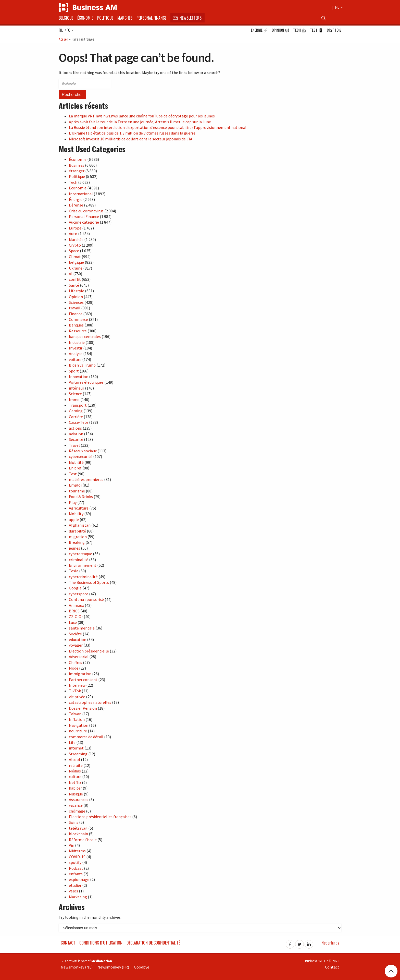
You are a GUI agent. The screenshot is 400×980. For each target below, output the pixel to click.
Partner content (83, 680)
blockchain (78, 834)
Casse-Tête (79, 422)
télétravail (78, 828)
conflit (75, 279)
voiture (75, 359)
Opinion (280, 30)
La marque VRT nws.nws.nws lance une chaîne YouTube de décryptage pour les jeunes (142, 116)
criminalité (79, 560)
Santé (74, 285)
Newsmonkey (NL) (77, 967)
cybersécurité (81, 456)
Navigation (79, 725)
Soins (74, 822)
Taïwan (75, 714)
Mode (74, 668)
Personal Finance (151, 18)
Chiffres (76, 662)
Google (75, 588)
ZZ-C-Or (76, 616)
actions (75, 428)
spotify (75, 862)
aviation (76, 434)
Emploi (75, 485)
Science (75, 394)
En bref (75, 468)
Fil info (66, 30)
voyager (76, 645)
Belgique (66, 18)
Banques (76, 325)
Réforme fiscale (83, 840)
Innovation (79, 377)
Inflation (77, 719)
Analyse (76, 354)
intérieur (77, 388)
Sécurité (76, 439)
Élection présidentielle (89, 651)
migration (78, 537)
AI (71, 274)
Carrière (76, 417)
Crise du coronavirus (86, 211)
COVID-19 (77, 857)
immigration (80, 674)
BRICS (74, 611)
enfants (76, 874)
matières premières (86, 479)
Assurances (79, 800)
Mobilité (76, 462)
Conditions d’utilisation (101, 943)
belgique (76, 262)
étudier (75, 885)
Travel (74, 445)
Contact (68, 943)
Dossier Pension (83, 708)
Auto (73, 234)
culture (75, 777)
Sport (74, 371)
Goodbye (142, 967)
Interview (77, 685)
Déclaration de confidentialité (153, 943)
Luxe (73, 622)
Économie (85, 18)
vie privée (77, 697)
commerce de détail (86, 737)
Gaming (76, 411)
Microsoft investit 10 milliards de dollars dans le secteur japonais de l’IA (131, 139)
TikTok (75, 691)
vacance (76, 805)
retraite (76, 765)
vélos (73, 891)
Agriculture (79, 508)
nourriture (78, 731)
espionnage (79, 879)
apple (74, 519)
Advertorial (79, 657)
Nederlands (330, 943)
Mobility (76, 514)
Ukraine (76, 268)
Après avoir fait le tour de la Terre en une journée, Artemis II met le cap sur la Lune (140, 122)
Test (316, 30)
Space (74, 251)
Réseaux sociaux (83, 451)
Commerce (78, 319)
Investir (76, 348)
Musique (76, 794)
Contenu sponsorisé (86, 599)
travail (75, 308)
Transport (78, 405)
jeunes (74, 548)
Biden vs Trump (82, 365)
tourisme (77, 491)
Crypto (334, 30)
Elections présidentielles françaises (100, 817)
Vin (72, 845)
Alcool (74, 759)
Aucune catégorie (84, 222)
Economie (78, 188)
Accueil (63, 39)
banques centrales (85, 336)
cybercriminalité (83, 577)
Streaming (78, 754)
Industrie (77, 342)
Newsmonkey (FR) (113, 967)
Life (72, 742)
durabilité (77, 531)
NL (338, 7)
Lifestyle (77, 291)
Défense (76, 205)
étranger (77, 171)
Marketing (78, 897)
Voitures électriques (86, 382)
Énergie (259, 30)
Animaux (76, 605)
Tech (300, 30)
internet (76, 748)
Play (73, 502)
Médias (75, 771)
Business (77, 165)
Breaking (77, 542)
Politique (105, 18)
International (81, 194)
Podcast (76, 868)
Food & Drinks (81, 497)
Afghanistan (80, 525)
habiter (75, 788)
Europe (75, 228)
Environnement (83, 565)
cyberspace (79, 594)
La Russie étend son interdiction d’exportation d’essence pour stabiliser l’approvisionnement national (158, 127)
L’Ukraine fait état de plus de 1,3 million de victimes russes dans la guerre (132, 133)
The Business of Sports (89, 582)
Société (75, 634)
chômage (77, 811)
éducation (78, 639)
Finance (76, 314)
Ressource (78, 331)
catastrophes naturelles (90, 702)
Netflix (75, 782)
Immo (74, 400)
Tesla (74, 571)
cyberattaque (80, 554)
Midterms (77, 851)
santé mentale (82, 628)
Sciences (76, 302)
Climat (75, 257)
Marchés (125, 18)
